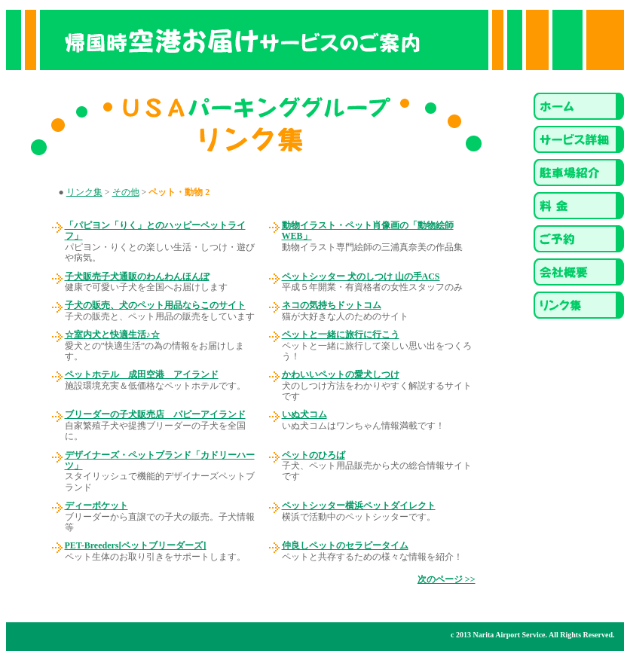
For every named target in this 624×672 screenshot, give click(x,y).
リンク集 (84, 192)
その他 (126, 192)
